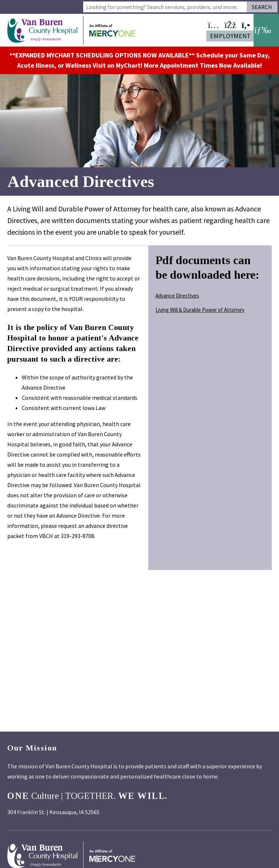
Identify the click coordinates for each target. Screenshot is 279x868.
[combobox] (165, 7)
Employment (230, 36)
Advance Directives (177, 296)
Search (262, 7)
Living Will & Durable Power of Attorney (200, 310)
